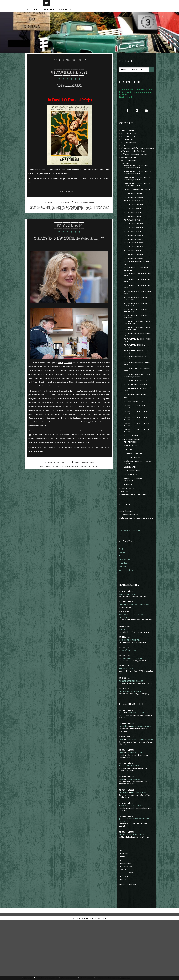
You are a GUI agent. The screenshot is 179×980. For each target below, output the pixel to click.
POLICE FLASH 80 (127, 720)
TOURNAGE (129, 532)
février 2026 (125, 914)
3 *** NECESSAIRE (129, 146)
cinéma (66, 211)
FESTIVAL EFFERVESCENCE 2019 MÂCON (137, 379)
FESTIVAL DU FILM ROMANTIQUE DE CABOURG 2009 (138, 359)
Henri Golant (125, 614)
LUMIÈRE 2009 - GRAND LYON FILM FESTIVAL (136, 459)
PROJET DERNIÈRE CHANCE (132, 733)
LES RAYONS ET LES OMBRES (132, 710)
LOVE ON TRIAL (126, 681)
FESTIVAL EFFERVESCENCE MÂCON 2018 (135, 399)
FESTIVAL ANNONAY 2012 (135, 232)
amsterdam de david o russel (50, 211)
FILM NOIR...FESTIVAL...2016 (135, 441)
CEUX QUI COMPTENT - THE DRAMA (136, 656)
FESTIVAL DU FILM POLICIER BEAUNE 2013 (136, 307)
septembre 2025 (127, 932)
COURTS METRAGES (130, 172)
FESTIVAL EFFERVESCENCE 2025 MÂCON (137, 392)
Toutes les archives (129, 944)
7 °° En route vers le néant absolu (135, 162)
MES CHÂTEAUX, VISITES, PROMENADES (134, 526)
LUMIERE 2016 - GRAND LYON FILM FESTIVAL (136, 453)
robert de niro (94, 215)
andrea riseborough (67, 213)
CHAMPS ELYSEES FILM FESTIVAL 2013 (138, 205)
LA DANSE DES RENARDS (130, 691)
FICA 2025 (128, 436)
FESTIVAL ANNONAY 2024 (135, 278)
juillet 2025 (125, 939)
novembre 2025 (127, 925)
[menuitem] (32, 14)
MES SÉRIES (126, 540)
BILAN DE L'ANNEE (132, 489)
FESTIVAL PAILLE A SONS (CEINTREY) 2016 (134, 427)
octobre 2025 (126, 928)
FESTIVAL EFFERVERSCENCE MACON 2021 (136, 366)
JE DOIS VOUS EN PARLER (132, 482)
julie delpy (75, 479)
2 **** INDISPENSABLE (131, 143)
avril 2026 (124, 907)
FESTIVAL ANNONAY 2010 (135, 223)
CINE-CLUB (129, 494)
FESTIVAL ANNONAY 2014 (135, 240)
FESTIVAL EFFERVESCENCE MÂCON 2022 (135, 405)
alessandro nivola (49, 213)
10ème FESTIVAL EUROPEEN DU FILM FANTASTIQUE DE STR (137, 179)
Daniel (122, 794)
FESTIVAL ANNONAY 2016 (135, 248)
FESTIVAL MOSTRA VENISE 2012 (137, 417)
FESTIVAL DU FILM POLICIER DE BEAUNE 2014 (137, 327)
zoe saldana (81, 215)
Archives (48, 14)
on (33, 460)
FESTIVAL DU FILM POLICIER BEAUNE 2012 (136, 300)
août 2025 (124, 935)
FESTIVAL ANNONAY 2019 (135, 261)
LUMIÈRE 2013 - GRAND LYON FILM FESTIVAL (136, 466)
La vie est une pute (129, 536)
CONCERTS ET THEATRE (134, 498)
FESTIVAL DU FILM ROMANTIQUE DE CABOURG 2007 (138, 353)
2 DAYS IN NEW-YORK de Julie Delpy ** (69, 246)
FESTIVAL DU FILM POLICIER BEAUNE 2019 (136, 320)
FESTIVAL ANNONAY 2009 (135, 219)
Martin (122, 765)
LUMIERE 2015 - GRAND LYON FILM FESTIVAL (136, 446)
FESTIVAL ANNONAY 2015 (135, 244)
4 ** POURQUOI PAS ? (61, 475)
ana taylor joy (84, 213)
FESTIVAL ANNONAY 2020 (135, 265)
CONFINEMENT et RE (130, 168)
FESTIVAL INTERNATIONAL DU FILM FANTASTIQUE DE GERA (137, 412)
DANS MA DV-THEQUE (133, 502)
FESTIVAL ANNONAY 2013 (135, 236)
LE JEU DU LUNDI (131, 513)
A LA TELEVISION (131, 485)
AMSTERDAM (69, 89)
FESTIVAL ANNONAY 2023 (135, 274)
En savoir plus (125, 978)
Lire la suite (68, 197)
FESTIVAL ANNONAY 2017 (135, 253)
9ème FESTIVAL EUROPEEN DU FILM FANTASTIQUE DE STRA (137, 199)
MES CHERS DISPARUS (133, 521)
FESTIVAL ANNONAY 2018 (135, 257)
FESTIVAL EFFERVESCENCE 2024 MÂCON (137, 386)
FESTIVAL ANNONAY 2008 (135, 215)
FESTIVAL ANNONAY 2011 (135, 227)
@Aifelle (123, 876)
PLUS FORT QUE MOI (129, 645)
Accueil (32, 14)
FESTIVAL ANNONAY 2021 (135, 269)
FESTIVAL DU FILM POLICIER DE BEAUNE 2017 (137, 346)
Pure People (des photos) (130, 563)
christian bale (76, 211)
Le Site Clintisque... (127, 560)
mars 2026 (125, 911)
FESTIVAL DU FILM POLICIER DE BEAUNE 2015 (137, 333)
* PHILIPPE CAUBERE (130, 136)
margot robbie (90, 211)
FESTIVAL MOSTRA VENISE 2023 (137, 422)
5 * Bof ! (124, 152)
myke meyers (69, 215)
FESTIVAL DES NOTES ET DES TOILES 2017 (136, 287)
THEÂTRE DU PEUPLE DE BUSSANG (136, 543)
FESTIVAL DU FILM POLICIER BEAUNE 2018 (136, 314)
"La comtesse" (75, 404)
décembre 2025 (127, 921)
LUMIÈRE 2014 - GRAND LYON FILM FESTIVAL (136, 472)
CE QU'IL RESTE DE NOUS (131, 743)
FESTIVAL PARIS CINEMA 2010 (136, 432)
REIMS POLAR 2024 (132, 478)
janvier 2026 (125, 918)
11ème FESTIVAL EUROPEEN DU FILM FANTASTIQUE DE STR (137, 186)
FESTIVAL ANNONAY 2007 (135, 211)
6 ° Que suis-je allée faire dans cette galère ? (135, 157)
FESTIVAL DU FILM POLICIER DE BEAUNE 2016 (137, 340)
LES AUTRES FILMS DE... (134, 517)
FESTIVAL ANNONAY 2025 (135, 282)
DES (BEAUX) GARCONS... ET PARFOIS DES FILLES (136, 507)
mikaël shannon (56, 215)
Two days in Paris (65, 375)
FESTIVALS (126, 175)
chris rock (96, 213)
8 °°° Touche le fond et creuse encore (137, 165)
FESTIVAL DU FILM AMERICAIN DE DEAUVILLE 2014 (138, 294)
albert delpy (97, 479)
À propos (65, 14)
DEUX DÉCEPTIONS (128, 702)
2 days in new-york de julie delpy (56, 479)
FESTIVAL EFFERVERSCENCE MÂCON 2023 (136, 373)
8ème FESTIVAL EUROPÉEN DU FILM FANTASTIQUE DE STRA (137, 192)
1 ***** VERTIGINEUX (61, 207)
